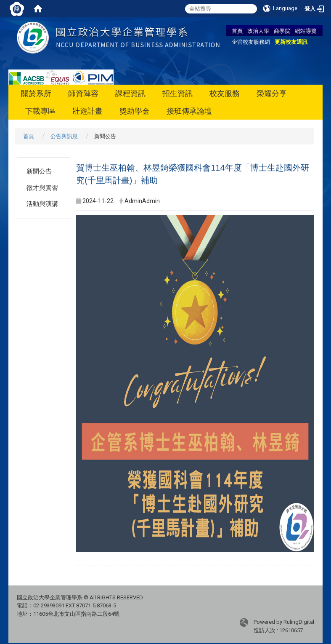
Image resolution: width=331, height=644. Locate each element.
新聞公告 (39, 171)
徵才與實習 (42, 188)
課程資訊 (130, 93)
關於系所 (36, 93)
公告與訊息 (64, 136)
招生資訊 (177, 93)
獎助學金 (135, 111)
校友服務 (225, 93)
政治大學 (258, 31)
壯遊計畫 (87, 111)
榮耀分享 (272, 93)
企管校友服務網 (251, 42)
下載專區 (40, 111)
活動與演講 (42, 204)
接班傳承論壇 (189, 111)
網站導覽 (306, 31)
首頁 (237, 31)
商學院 (282, 31)
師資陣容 (83, 93)
